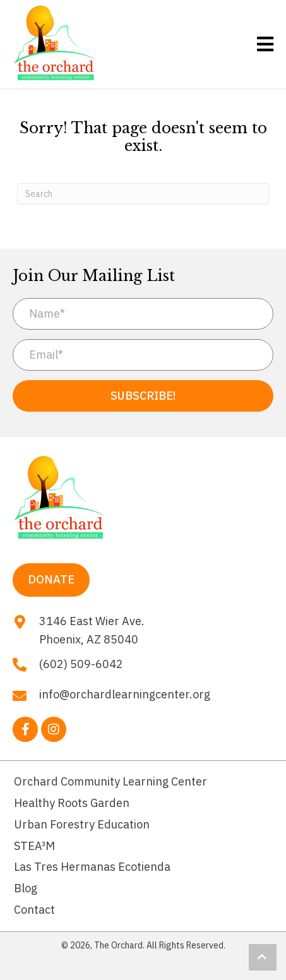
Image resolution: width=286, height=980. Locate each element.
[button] (143, 396)
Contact (34, 910)
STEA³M (34, 846)
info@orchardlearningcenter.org (125, 694)
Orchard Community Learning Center (110, 781)
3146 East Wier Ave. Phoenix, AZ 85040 (92, 630)
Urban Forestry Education (82, 824)
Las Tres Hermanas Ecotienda (92, 867)
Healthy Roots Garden (72, 803)
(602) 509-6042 (81, 664)
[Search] (143, 194)
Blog (26, 888)
